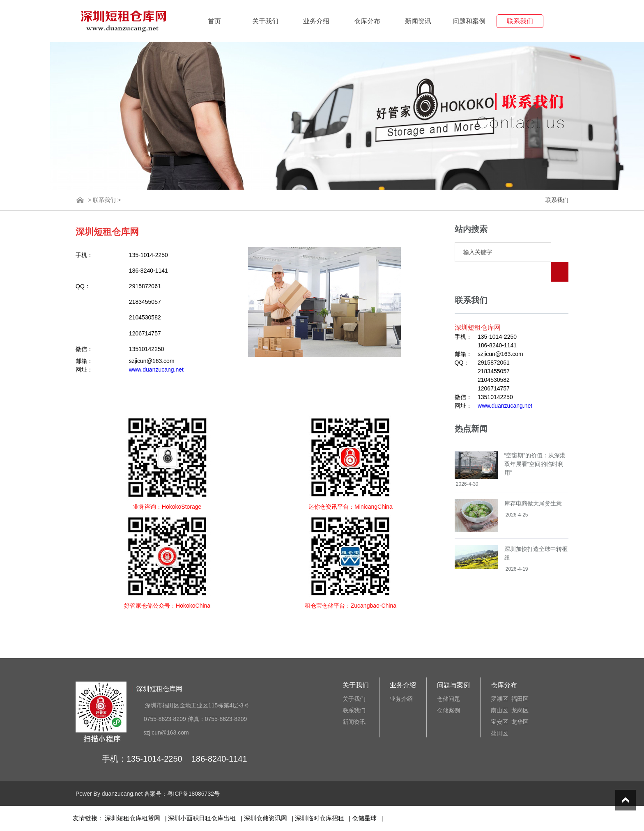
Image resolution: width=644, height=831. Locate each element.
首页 (214, 21)
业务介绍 (316, 21)
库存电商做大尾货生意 (533, 484)
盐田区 (499, 733)
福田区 (520, 699)
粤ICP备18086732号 (193, 794)
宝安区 (499, 722)
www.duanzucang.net (156, 370)
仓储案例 (448, 710)
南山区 (499, 710)
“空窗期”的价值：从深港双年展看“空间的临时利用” (535, 444)
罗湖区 (499, 699)
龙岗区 (520, 710)
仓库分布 (367, 21)
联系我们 (520, 21)
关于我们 (265, 21)
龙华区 (520, 722)
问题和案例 (469, 21)
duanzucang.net (122, 794)
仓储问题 (448, 699)
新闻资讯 (418, 21)
